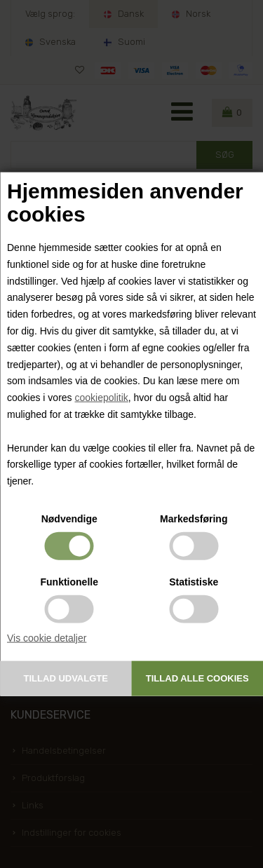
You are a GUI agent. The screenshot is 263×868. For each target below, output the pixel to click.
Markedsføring (194, 519)
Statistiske (194, 582)
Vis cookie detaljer (47, 638)
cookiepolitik (101, 398)
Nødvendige (69, 519)
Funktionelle (69, 582)
